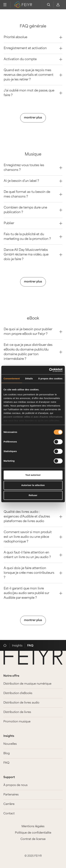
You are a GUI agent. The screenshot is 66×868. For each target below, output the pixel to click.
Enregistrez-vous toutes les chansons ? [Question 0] (33, 168)
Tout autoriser (33, 475)
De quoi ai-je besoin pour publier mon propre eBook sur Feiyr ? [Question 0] (33, 332)
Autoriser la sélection (33, 485)
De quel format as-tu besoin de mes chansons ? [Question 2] (33, 194)
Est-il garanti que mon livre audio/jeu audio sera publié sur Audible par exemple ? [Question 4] (33, 593)
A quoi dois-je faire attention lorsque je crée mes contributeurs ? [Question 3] (33, 573)
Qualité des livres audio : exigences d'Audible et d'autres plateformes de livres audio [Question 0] (33, 517)
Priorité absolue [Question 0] (33, 37)
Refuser (33, 495)
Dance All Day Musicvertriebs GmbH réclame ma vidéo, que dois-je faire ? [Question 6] (33, 255)
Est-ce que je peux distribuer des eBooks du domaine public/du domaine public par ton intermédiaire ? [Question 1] (33, 352)
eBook (33, 319)
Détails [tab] (29, 379)
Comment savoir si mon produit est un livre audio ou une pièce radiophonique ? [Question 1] (33, 537)
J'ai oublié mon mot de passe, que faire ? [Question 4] (33, 93)
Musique (33, 154)
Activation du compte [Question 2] (33, 59)
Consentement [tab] (12, 379)
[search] (49, 5)
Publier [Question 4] (33, 223)
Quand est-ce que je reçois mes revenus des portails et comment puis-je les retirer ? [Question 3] (33, 75)
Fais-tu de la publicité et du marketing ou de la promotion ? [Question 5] (33, 237)
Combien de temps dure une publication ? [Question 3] (33, 210)
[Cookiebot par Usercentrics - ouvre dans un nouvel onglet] (49, 370)
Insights (17, 646)
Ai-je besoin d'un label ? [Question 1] (33, 181)
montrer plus (33, 118)
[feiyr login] (58, 5)
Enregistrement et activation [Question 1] (33, 48)
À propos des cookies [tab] (50, 379)
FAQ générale (33, 26)
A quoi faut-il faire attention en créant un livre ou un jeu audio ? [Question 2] (33, 555)
